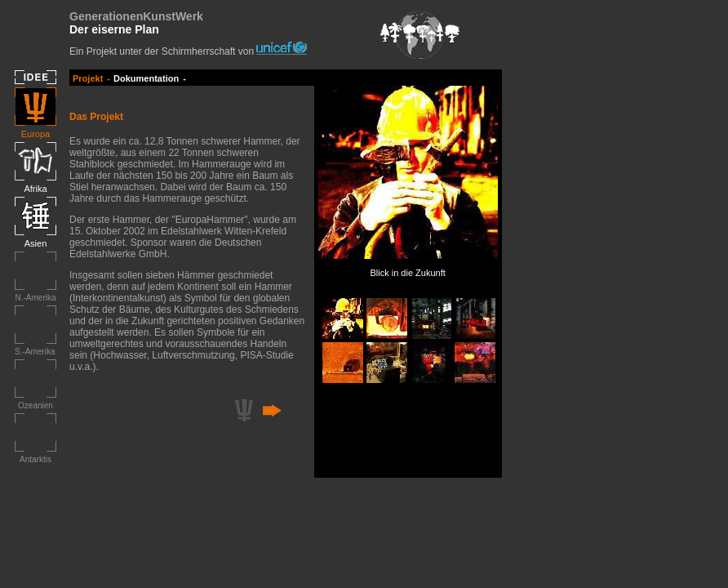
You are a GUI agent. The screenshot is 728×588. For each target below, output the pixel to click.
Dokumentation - (150, 78)
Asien (36, 243)
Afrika (35, 189)
